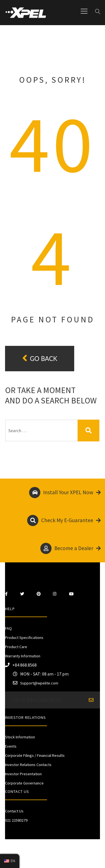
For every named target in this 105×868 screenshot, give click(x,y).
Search (89, 431)
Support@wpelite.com (39, 683)
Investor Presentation (23, 774)
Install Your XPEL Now (65, 493)
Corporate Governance (24, 783)
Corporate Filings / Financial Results (35, 755)
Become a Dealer (71, 548)
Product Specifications (24, 638)
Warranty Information (23, 656)
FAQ (8, 628)
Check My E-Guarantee (64, 520)
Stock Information (20, 737)
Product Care (16, 647)
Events (11, 746)
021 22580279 (16, 820)
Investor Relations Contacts (28, 765)
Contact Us (14, 811)
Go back (40, 358)
